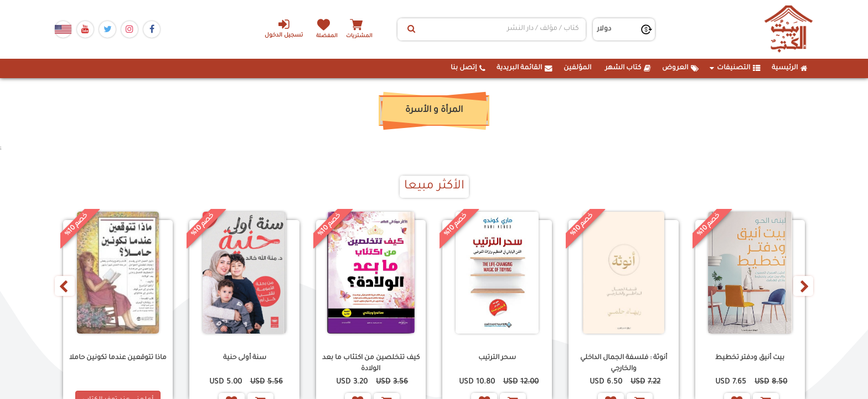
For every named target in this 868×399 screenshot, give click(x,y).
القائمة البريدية (525, 68)
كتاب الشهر (628, 68)
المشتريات (367, 36)
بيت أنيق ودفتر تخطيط (750, 358)
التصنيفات (735, 68)
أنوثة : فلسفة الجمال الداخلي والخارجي (624, 363)
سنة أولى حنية (245, 358)
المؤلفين (577, 68)
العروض (680, 68)
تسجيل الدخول (278, 28)
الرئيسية (790, 68)
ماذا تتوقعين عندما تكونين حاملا (118, 358)
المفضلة (329, 36)
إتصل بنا (468, 68)
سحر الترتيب (497, 358)
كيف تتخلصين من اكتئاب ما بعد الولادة (371, 363)
